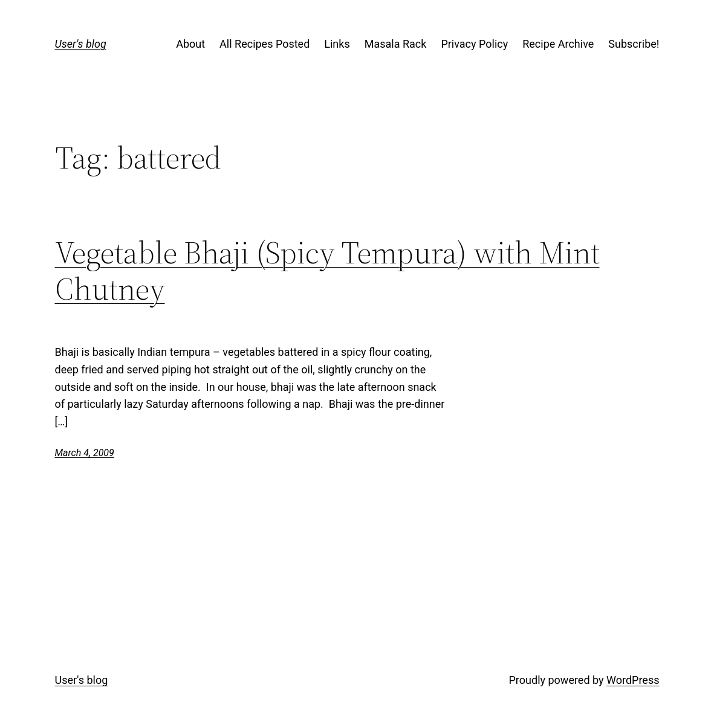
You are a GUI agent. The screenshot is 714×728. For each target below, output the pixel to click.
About (190, 44)
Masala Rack (396, 44)
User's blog (81, 44)
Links (337, 44)
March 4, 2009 (85, 453)
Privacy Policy (474, 44)
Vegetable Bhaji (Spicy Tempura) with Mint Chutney (327, 271)
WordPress (633, 680)
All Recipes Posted (265, 44)
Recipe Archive (558, 44)
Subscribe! (634, 44)
